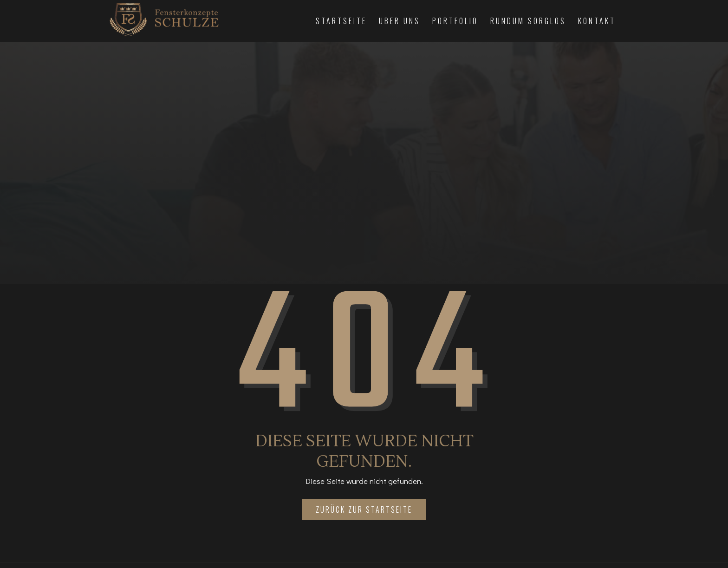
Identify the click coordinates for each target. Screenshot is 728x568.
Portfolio (455, 21)
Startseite (341, 21)
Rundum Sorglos (528, 21)
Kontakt (597, 21)
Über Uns (400, 21)
